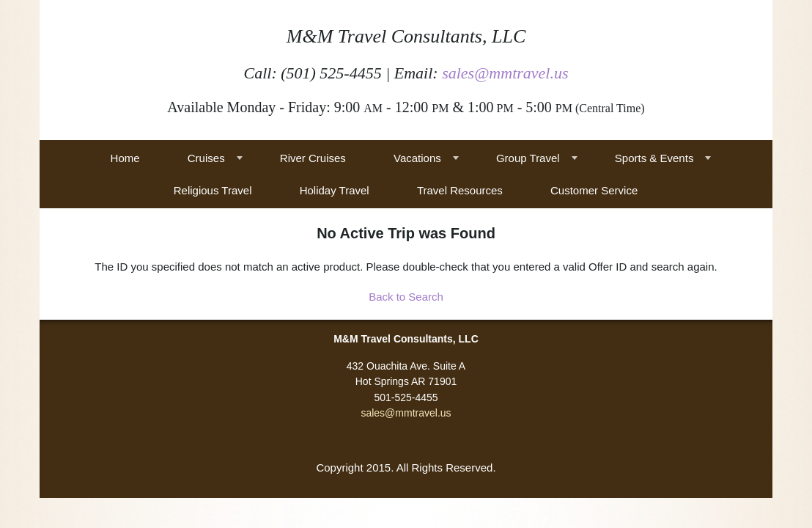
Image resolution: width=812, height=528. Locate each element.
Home (125, 158)
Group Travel (528, 158)
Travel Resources (460, 190)
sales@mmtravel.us (505, 73)
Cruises (206, 158)
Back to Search (406, 297)
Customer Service (594, 190)
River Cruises (313, 158)
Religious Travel (213, 190)
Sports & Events (654, 158)
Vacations (417, 158)
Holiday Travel (335, 190)
